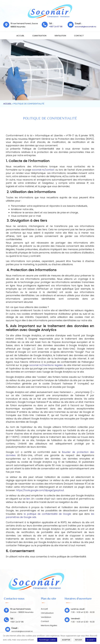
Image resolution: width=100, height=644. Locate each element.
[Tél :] (45, 25)
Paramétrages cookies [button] (47, 640)
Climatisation (39, 36)
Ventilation (60, 36)
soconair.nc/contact (43, 170)
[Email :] (71, 25)
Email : (78, 24)
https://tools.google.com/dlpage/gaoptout (40, 490)
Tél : (51, 24)
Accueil (20, 36)
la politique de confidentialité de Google (47, 514)
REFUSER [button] (78, 640)
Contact (79, 36)
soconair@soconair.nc (86, 27)
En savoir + (91, 640)
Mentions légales (49, 625)
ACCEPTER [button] (66, 640)
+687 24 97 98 (56, 27)
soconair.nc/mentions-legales (46, 365)
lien (28, 499)
